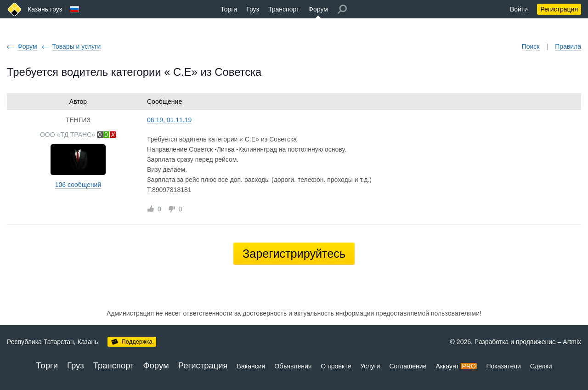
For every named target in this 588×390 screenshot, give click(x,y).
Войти (519, 9)
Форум (318, 9)
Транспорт (284, 9)
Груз (253, 9)
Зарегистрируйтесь (294, 254)
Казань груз (45, 9)
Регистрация (559, 9)
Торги (229, 9)
